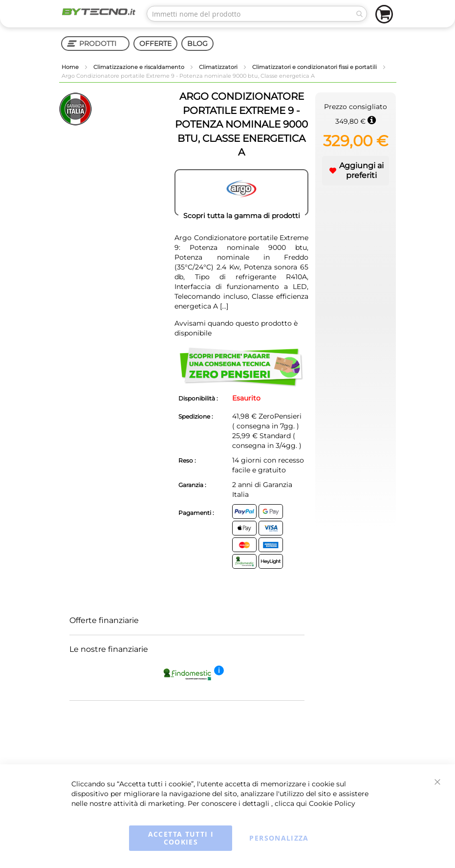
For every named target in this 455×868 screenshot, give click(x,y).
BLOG (197, 44)
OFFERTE (155, 44)
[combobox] (257, 14)
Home (71, 67)
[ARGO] (241, 193)
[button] (356, 171)
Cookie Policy (332, 803)
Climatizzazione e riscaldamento (140, 67)
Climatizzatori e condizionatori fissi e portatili (315, 67)
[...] (224, 306)
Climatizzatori (219, 67)
